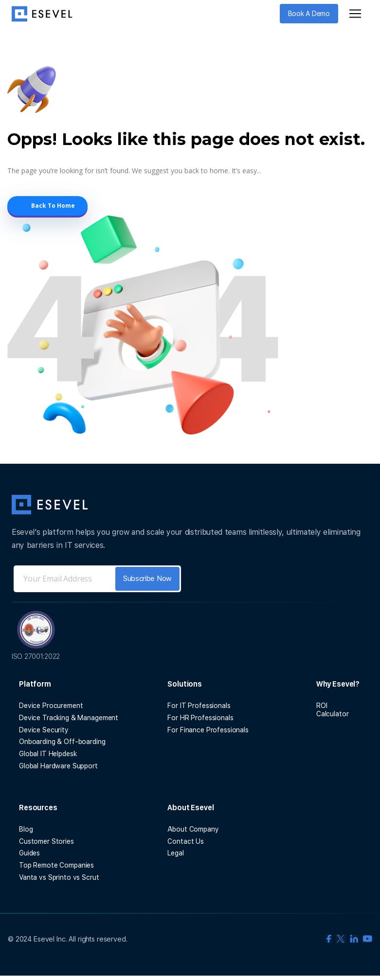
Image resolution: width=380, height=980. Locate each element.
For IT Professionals (199, 706)
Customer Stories (46, 841)
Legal (175, 853)
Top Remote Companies (56, 865)
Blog (26, 829)
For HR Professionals (200, 718)
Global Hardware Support (58, 766)
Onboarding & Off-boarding (62, 742)
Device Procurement (51, 706)
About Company (193, 829)
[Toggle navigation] (355, 14)
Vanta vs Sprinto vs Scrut (59, 877)
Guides (29, 853)
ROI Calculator (333, 710)
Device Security (44, 730)
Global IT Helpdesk (48, 754)
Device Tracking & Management (69, 718)
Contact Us (186, 841)
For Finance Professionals (208, 730)
